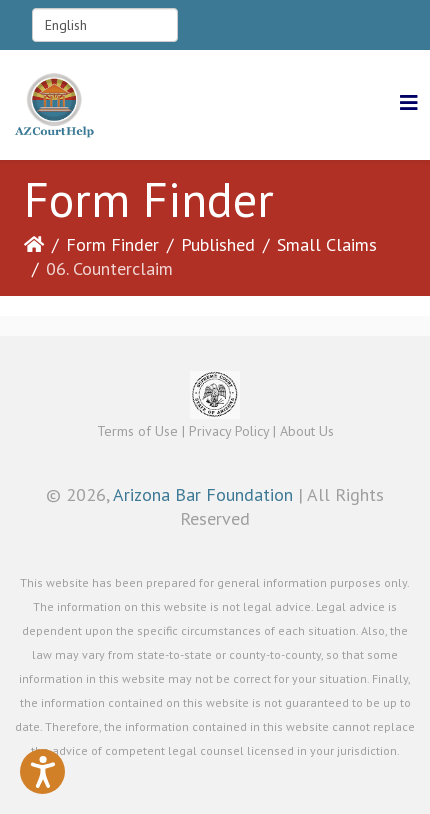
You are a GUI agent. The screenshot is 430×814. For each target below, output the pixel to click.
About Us (307, 431)
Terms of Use (137, 431)
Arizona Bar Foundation (203, 494)
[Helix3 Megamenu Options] (409, 103)
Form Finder (112, 244)
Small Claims (327, 244)
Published (218, 244)
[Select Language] (105, 25)
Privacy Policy (229, 431)
